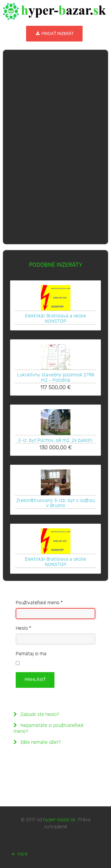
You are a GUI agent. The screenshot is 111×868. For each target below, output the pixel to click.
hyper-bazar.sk (59, 820)
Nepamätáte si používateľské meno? (49, 729)
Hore (19, 854)
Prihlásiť (35, 680)
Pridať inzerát (54, 34)
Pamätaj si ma (31, 654)
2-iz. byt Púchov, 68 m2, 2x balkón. (56, 441)
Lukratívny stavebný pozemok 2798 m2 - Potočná (56, 378)
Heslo (23, 628)
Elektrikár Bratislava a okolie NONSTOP (55, 319)
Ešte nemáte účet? (40, 742)
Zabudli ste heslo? (39, 715)
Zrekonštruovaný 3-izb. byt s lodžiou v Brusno (56, 503)
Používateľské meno (39, 603)
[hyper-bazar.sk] (54, 11)
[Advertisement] (56, 146)
